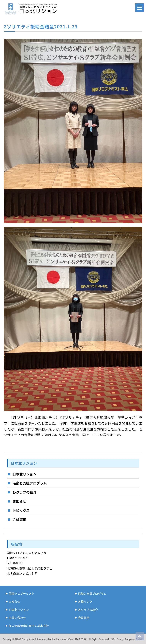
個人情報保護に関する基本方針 (29, 626)
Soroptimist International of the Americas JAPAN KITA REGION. (55, 639)
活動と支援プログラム (30, 483)
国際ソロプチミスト (22, 594)
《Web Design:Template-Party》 (126, 639)
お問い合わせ (17, 618)
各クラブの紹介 (25, 492)
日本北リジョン (25, 474)
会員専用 (19, 519)
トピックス (21, 510)
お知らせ (19, 501)
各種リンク (85, 601)
